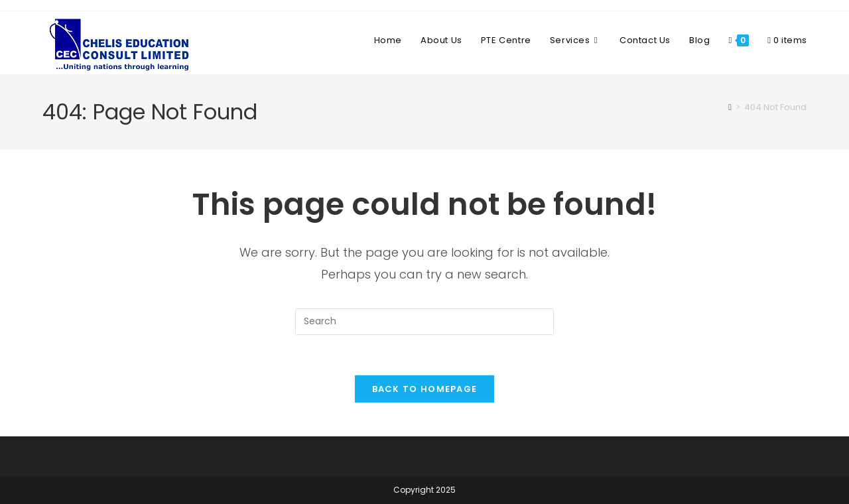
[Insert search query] (424, 322)
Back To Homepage (425, 389)
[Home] (730, 107)
